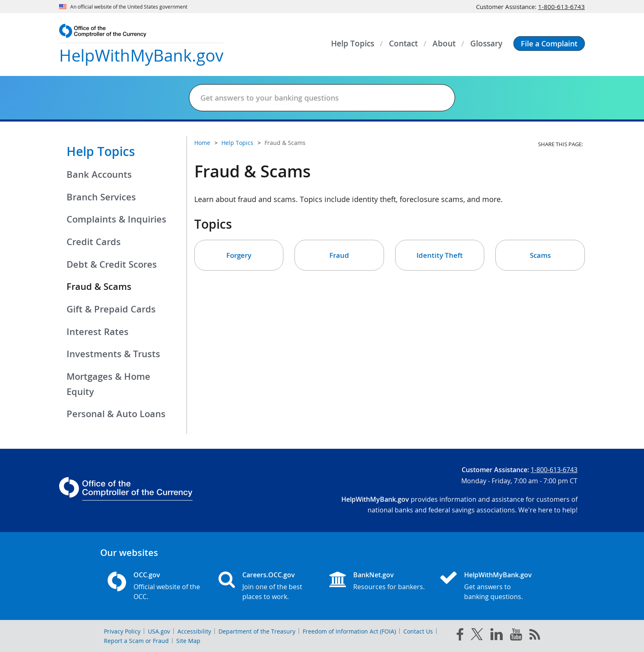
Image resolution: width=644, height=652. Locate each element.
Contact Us (418, 631)
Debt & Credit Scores (112, 264)
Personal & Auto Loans (116, 414)
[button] (549, 44)
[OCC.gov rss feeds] (535, 636)
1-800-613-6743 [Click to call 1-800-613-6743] (561, 7)
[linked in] (497, 636)
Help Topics (101, 152)
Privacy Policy (122, 631)
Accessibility (194, 631)
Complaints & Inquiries (116, 219)
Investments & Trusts (113, 354)
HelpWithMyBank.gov (498, 575)
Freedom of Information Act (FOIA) (349, 631)
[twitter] (477, 636)
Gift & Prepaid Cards (111, 309)
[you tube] (516, 636)
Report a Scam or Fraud (136, 641)
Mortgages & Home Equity (108, 384)
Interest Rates (98, 332)
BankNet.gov (374, 575)
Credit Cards (94, 242)
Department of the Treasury (257, 631)
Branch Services (101, 197)
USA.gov (159, 631)
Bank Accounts (99, 174)
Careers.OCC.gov (269, 575)
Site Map (188, 641)
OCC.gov (147, 575)
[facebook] (460, 636)
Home (202, 143)
